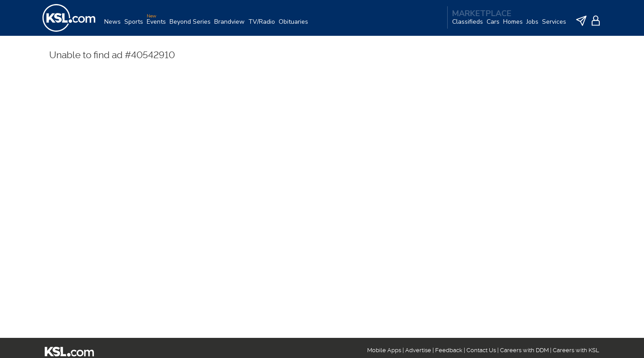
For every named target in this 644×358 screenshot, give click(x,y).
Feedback (449, 350)
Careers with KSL (576, 350)
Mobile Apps (384, 350)
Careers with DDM (524, 350)
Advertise (418, 350)
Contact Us (481, 350)
